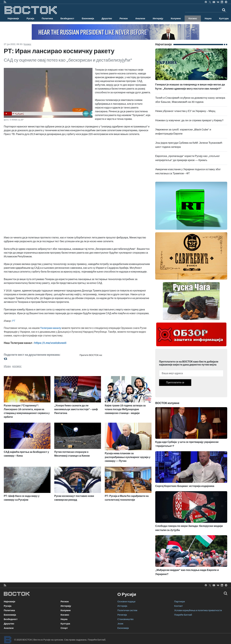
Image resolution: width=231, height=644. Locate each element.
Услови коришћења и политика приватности (198, 610)
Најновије (13, 18)
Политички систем (127, 610)
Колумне (176, 18)
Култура (65, 624)
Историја (122, 606)
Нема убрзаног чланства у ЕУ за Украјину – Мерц (185, 111)
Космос (193, 18)
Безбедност (67, 18)
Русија (30, 18)
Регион (124, 18)
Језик (120, 624)
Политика (47, 18)
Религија (122, 615)
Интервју (158, 18)
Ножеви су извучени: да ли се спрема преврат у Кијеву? (189, 120)
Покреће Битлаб (183, 615)
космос (17, 366)
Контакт (178, 606)
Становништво (125, 619)
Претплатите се (175, 382)
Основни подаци (126, 602)
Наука (208, 18)
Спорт (64, 628)
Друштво (107, 18)
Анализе (140, 18)
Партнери (179, 602)
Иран (7, 366)
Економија (88, 18)
